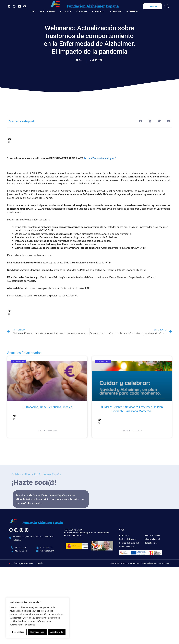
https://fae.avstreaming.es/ (100, 158)
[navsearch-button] (167, 6)
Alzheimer (66, 11)
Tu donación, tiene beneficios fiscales (47, 407)
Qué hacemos (48, 11)
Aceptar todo (57, 632)
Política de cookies (26, 625)
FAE (33, 11)
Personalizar (18, 632)
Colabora (116, 11)
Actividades (99, 11)
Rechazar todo (37, 632)
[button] (140, 121)
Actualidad (133, 11)
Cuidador (82, 11)
